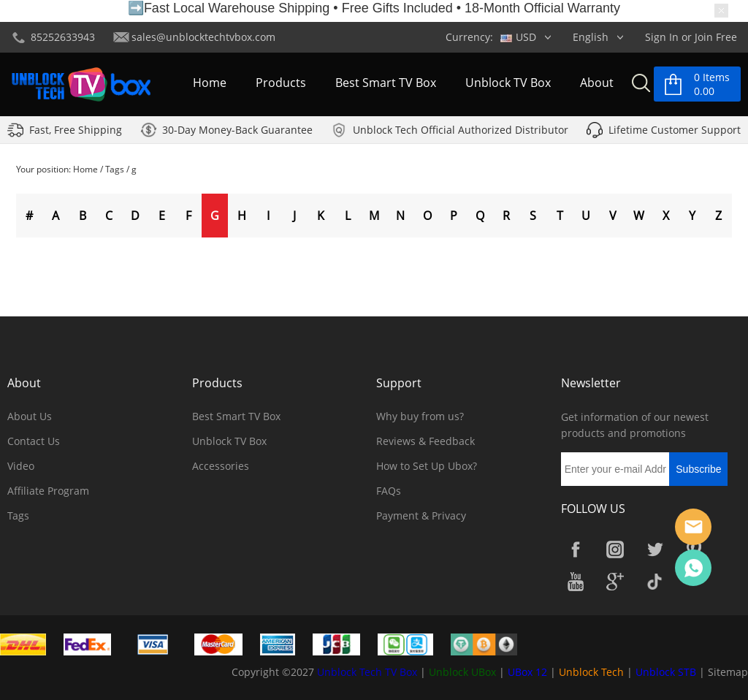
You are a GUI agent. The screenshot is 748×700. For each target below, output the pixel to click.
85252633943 (63, 37)
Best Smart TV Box (386, 83)
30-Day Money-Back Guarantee (237, 130)
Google (615, 582)
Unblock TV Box (508, 83)
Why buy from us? (420, 416)
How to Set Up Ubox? (427, 466)
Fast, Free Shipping (76, 130)
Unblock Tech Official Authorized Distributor (461, 130)
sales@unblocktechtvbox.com (203, 37)
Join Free (716, 37)
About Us (30, 416)
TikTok (654, 582)
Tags (115, 169)
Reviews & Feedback (425, 441)
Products (281, 83)
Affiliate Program (48, 491)
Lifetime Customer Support (675, 130)
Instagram (615, 549)
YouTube (576, 582)
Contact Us (34, 441)
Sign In (662, 37)
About (597, 83)
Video (21, 466)
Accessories (221, 466)
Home (210, 83)
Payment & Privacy (421, 516)
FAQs (389, 491)
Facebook (576, 549)
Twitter (654, 549)
